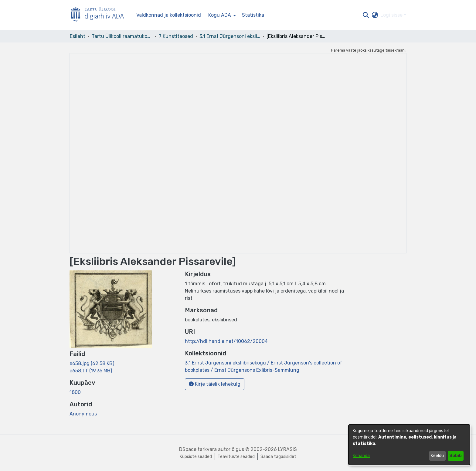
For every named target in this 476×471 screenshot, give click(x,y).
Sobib (456, 456)
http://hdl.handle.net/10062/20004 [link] (226, 341)
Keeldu (437, 456)
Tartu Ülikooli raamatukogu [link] (122, 36)
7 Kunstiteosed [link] (176, 36)
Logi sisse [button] (392, 15)
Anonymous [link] (83, 414)
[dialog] (409, 445)
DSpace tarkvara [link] (198, 449)
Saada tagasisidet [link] (278, 457)
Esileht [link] (78, 36)
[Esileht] (100, 15)
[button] (366, 15)
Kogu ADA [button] (220, 15)
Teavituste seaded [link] (236, 457)
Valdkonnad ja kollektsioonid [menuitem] (169, 15)
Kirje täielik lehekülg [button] (215, 384)
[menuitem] (221, 15)
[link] (92, 363)
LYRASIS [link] (287, 449)
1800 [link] (75, 392)
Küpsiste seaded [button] (196, 457)
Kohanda (361, 456)
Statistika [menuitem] (253, 15)
